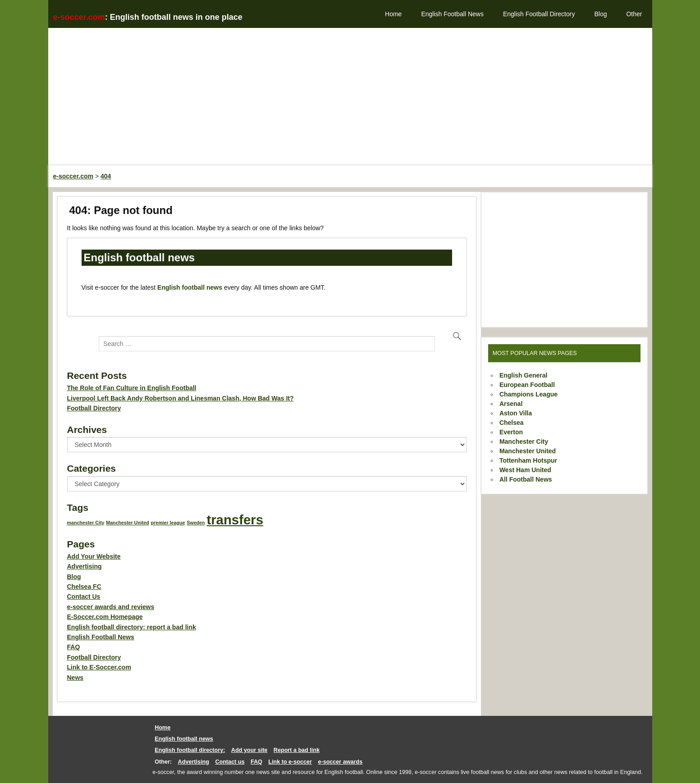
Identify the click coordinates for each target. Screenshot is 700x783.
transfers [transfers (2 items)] (235, 520)
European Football (527, 385)
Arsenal (511, 404)
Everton (511, 432)
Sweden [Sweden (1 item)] (196, 523)
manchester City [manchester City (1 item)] (86, 523)
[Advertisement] (320, 101)
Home (393, 14)
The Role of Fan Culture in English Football (132, 388)
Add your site (249, 750)
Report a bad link (297, 750)
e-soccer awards (340, 762)
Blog (600, 14)
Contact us (230, 762)
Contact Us (84, 596)
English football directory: (190, 750)
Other (634, 14)
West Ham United (525, 470)
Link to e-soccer (290, 762)
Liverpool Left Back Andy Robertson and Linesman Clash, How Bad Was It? (181, 398)
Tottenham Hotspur (528, 460)
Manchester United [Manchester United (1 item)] (127, 523)
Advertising (85, 566)
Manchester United (528, 451)
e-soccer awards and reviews (111, 607)
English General (524, 375)
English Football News (452, 14)
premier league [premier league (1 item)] (168, 523)
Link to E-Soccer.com (99, 667)
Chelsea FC (84, 587)
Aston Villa (516, 413)
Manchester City (524, 442)
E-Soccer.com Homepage (105, 617)
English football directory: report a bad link (132, 627)
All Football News (526, 479)
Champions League (528, 394)
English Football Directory (539, 14)
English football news (190, 287)
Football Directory (94, 408)
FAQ (74, 647)
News (75, 678)
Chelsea (512, 423)
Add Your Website (94, 556)
